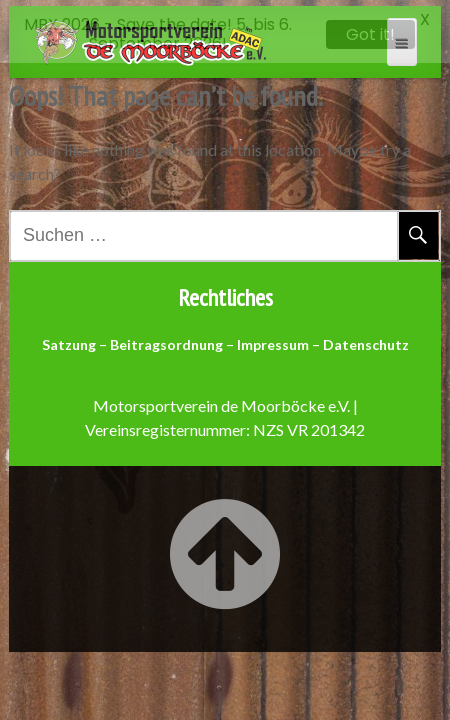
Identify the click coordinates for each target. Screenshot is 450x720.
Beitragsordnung (166, 339)
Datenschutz (366, 339)
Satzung (69, 339)
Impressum (273, 339)
